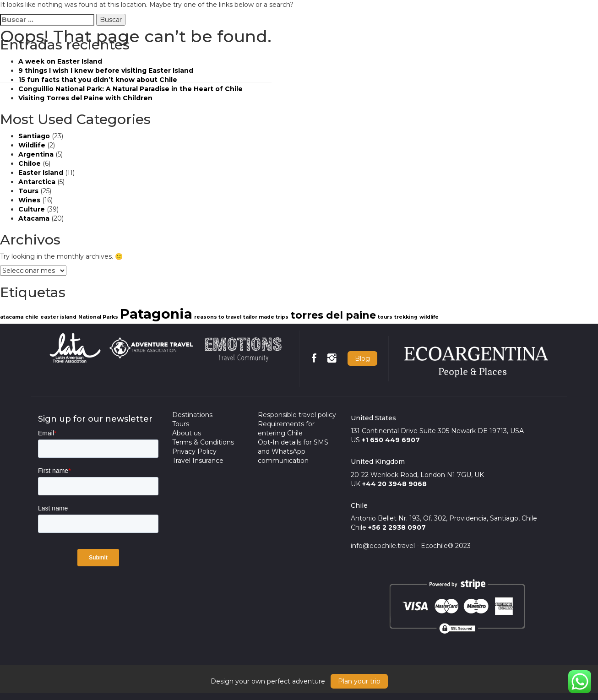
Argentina (36, 154)
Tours (28, 191)
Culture (32, 209)
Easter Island (41, 173)
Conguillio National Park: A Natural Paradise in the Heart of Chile (130, 89)
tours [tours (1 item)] (385, 317)
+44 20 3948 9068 (394, 484)
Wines (29, 200)
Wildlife (32, 145)
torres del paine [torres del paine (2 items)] (333, 315)
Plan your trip (359, 681)
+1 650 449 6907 (391, 440)
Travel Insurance (198, 461)
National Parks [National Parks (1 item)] (98, 317)
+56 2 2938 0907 (397, 527)
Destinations (192, 415)
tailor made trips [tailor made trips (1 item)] (266, 317)
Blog (362, 358)
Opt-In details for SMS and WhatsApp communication (293, 451)
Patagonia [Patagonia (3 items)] (156, 314)
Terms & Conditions (203, 442)
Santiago (34, 136)
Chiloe (30, 163)
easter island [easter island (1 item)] (58, 317)
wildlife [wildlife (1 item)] (429, 317)
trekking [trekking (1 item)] (406, 317)
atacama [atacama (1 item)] (12, 317)
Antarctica (37, 182)
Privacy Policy (194, 451)
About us (187, 433)
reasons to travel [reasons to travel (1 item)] (218, 317)
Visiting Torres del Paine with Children (85, 98)
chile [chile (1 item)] (32, 317)
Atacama (34, 218)
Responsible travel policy (297, 415)
